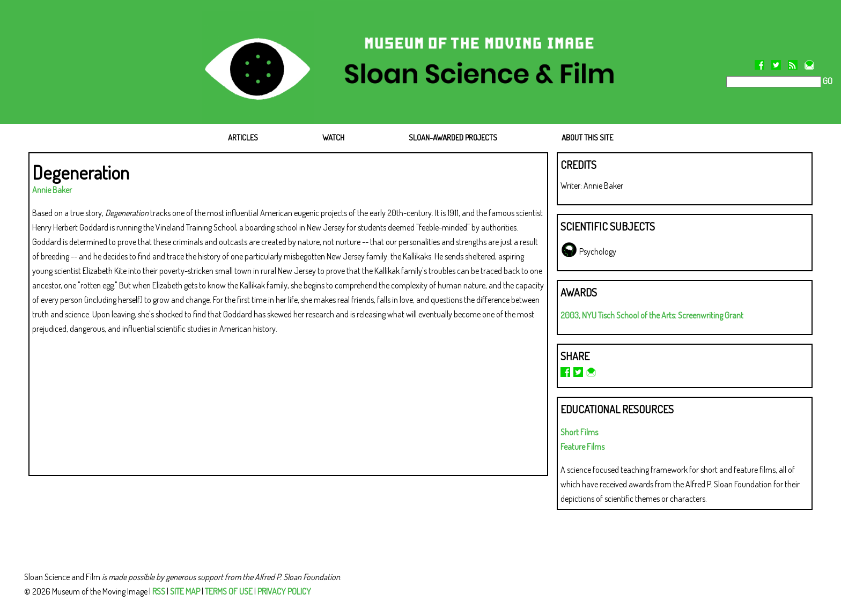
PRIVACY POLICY (284, 591)
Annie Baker (52, 190)
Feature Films (582, 447)
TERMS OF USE (229, 591)
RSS (159, 591)
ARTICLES (243, 138)
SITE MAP (185, 591)
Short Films (579, 432)
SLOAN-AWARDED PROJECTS (453, 138)
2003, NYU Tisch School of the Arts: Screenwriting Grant (652, 315)
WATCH (333, 138)
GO (827, 81)
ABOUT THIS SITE (587, 138)
